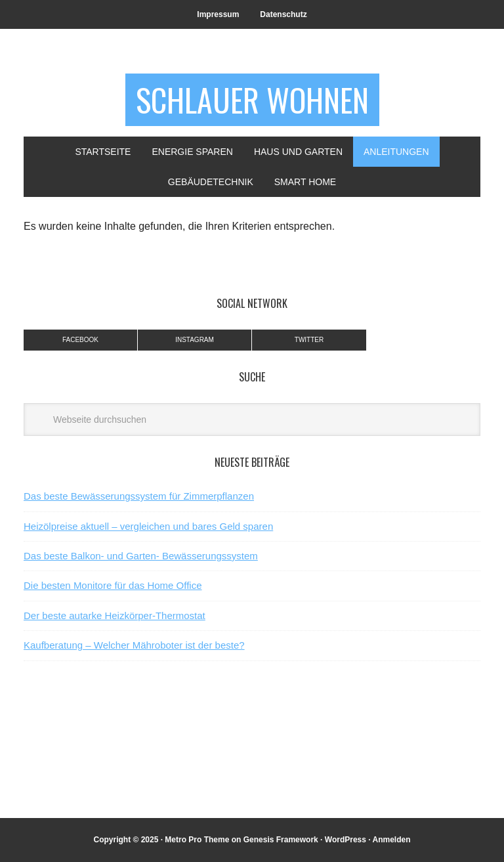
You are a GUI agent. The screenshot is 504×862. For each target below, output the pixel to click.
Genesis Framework (281, 840)
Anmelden (391, 840)
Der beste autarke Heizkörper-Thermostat (115, 615)
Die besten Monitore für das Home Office (113, 585)
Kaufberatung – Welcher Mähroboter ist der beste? (134, 645)
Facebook (80, 340)
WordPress (346, 840)
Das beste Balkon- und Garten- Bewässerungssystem (141, 556)
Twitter (309, 340)
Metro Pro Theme (197, 840)
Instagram (195, 340)
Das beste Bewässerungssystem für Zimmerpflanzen (139, 496)
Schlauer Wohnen (252, 99)
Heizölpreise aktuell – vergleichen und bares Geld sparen (148, 526)
